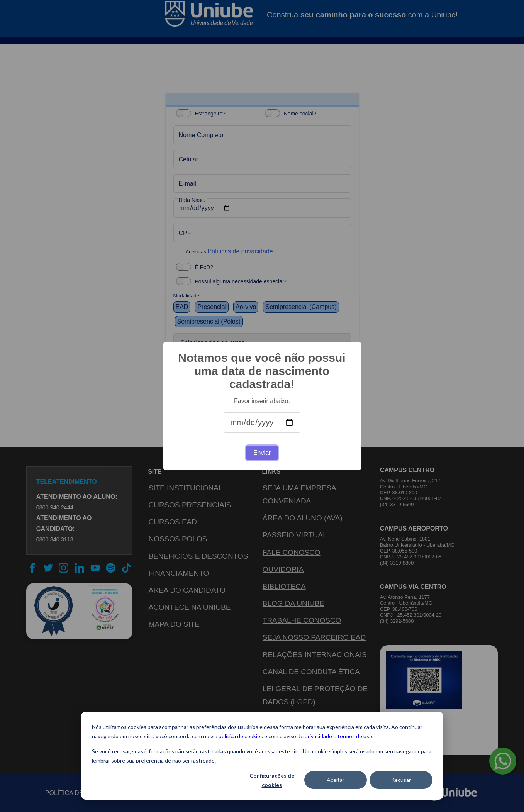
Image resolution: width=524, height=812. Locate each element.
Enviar (262, 453)
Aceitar (336, 780)
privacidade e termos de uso (338, 736)
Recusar (401, 780)
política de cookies (241, 736)
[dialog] (262, 756)
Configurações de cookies (272, 780)
